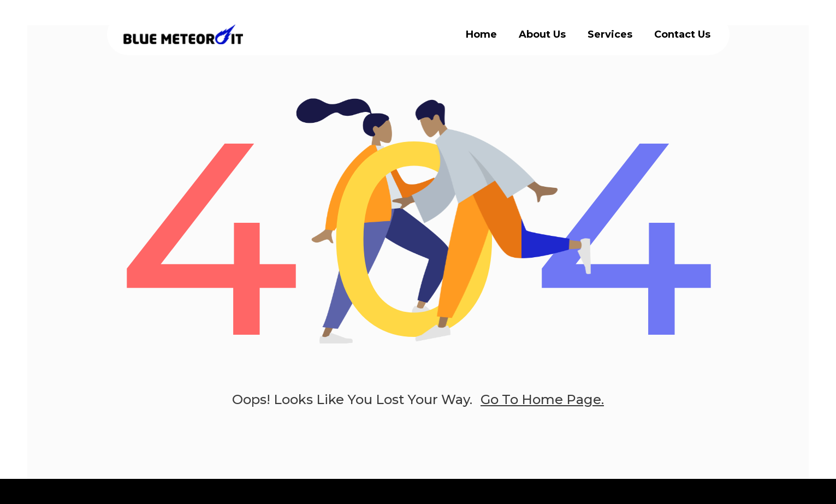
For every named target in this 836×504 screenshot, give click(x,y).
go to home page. (542, 399)
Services (610, 34)
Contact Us (682, 34)
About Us (542, 34)
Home (481, 34)
